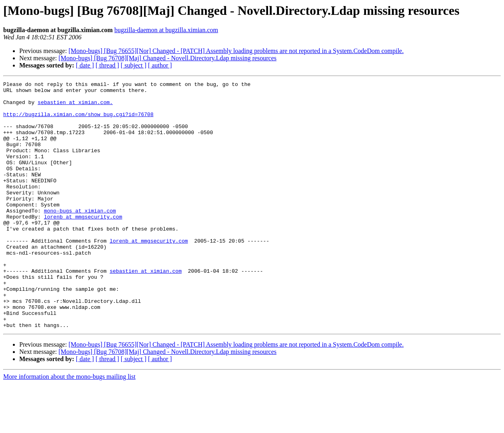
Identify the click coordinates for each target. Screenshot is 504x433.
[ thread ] (107, 65)
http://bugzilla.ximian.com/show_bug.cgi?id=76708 (78, 121)
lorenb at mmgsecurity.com (83, 244)
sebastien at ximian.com (145, 309)
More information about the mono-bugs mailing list (69, 426)
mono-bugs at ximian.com (80, 237)
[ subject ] (134, 65)
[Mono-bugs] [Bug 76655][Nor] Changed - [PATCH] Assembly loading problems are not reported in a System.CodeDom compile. (236, 51)
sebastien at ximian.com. (75, 107)
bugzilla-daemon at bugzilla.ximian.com (166, 30)
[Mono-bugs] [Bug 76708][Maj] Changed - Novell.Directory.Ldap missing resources (168, 58)
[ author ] (160, 65)
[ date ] (85, 65)
